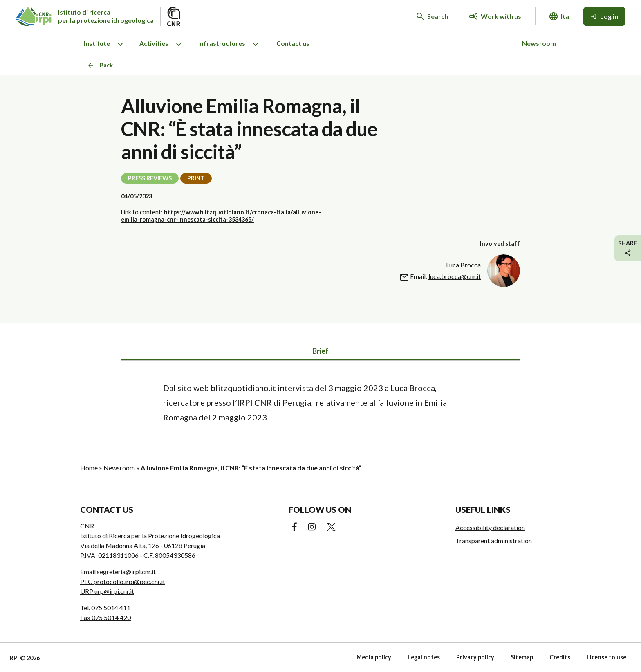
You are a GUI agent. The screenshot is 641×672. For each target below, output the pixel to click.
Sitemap (522, 657)
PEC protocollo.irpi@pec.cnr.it (123, 581)
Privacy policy (475, 657)
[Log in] (604, 16)
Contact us (293, 43)
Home (89, 468)
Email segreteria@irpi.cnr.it (118, 572)
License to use (606, 657)
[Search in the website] (432, 16)
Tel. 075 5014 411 (105, 608)
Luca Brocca (463, 265)
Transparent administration (494, 541)
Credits (560, 657)
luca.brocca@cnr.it (455, 276)
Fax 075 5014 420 (105, 617)
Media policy (374, 657)
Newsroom (539, 43)
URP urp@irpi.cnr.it (107, 591)
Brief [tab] (320, 351)
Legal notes (424, 657)
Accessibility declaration (490, 527)
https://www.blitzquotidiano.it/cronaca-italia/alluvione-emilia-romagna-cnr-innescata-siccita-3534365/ (221, 216)
